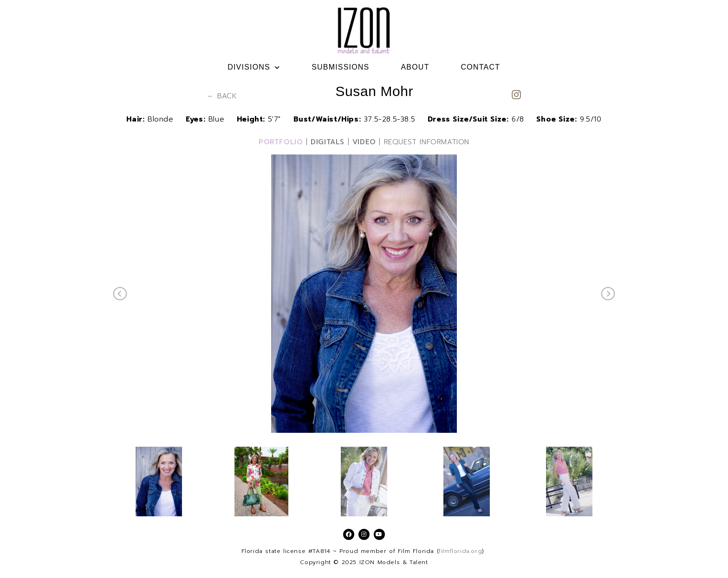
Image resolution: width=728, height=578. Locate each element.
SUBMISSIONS (340, 67)
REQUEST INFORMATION (427, 142)
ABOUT (415, 67)
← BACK (222, 96)
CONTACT (481, 67)
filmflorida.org (460, 551)
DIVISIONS (254, 67)
